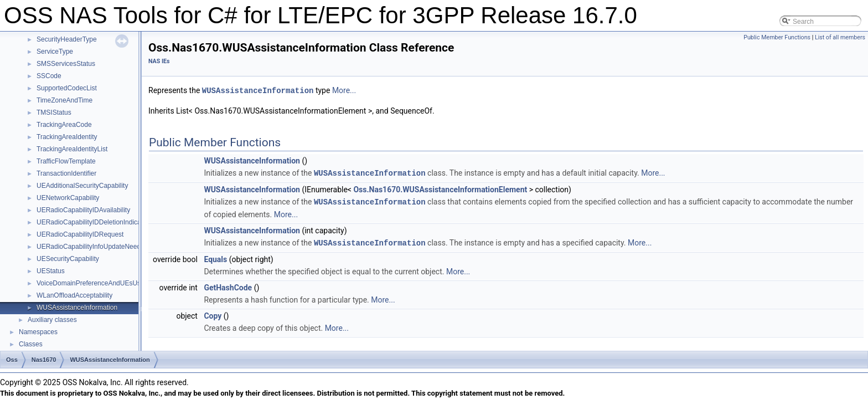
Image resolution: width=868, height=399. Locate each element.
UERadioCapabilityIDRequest (80, 234)
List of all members (840, 37)
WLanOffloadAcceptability (74, 295)
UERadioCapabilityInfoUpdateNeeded (92, 247)
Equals (215, 257)
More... (344, 90)
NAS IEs (159, 61)
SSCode (49, 76)
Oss (12, 360)
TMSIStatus (54, 112)
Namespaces (38, 332)
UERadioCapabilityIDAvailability (83, 210)
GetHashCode (228, 285)
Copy (213, 314)
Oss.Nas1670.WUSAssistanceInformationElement (440, 188)
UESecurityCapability (68, 259)
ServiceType (55, 52)
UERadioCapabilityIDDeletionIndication (94, 222)
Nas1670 (44, 360)
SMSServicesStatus (66, 64)
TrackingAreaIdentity (67, 137)
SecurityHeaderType (67, 39)
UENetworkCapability (68, 198)
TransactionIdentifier (66, 173)
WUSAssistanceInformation (77, 308)
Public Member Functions (777, 37)
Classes (31, 344)
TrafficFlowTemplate (66, 161)
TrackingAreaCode (64, 125)
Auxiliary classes (52, 320)
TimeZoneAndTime (64, 100)
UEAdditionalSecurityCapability (82, 186)
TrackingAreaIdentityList (72, 149)
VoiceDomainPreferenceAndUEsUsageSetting (104, 283)
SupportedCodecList (67, 88)
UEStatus (51, 271)
